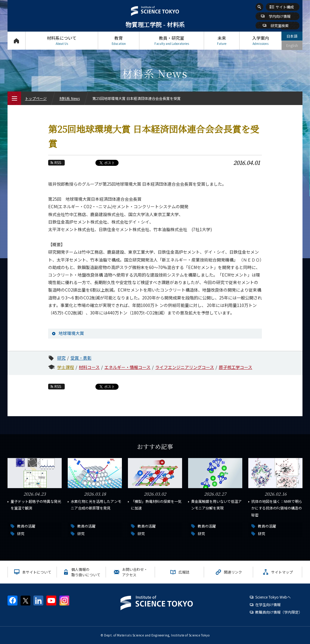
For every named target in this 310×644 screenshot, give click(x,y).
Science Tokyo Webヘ (273, 597)
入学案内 (260, 40)
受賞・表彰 (81, 358)
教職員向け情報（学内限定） (279, 612)
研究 (61, 358)
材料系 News (70, 98)
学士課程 (66, 367)
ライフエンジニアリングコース (185, 367)
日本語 (292, 36)
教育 (119, 40)
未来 (222, 40)
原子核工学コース (236, 367)
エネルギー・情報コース (127, 367)
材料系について (62, 40)
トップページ (16, 40)
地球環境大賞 (71, 333)
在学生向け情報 (268, 604)
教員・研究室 (172, 40)
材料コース (89, 367)
